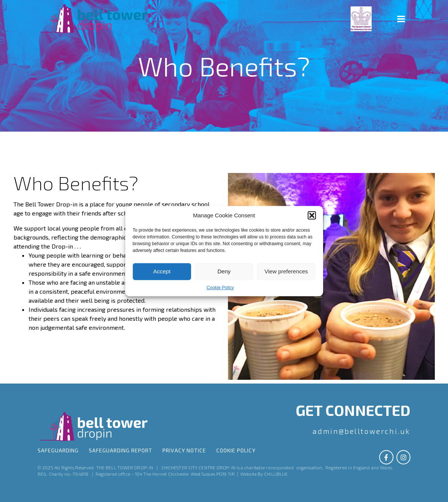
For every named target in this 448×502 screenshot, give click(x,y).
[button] (312, 215)
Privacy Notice (184, 451)
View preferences (286, 271)
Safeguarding (58, 451)
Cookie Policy (220, 287)
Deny (224, 271)
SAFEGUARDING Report (121, 451)
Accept (162, 271)
